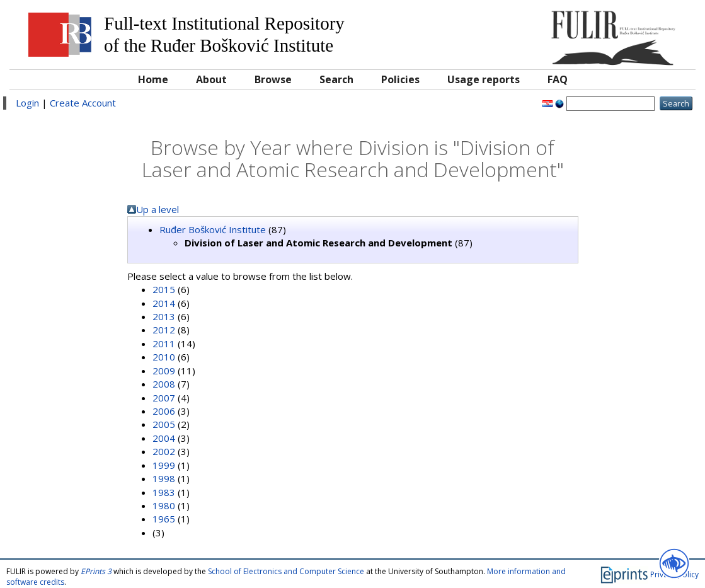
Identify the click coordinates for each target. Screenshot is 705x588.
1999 (164, 465)
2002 (164, 451)
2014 (164, 303)
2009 (164, 371)
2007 (164, 398)
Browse (273, 79)
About (211, 79)
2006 (164, 411)
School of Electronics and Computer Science (286, 571)
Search (336, 79)
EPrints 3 (96, 571)
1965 (164, 519)
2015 (164, 289)
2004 (164, 438)
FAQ (558, 79)
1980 (164, 505)
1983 (164, 492)
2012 (164, 330)
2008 (164, 384)
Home (153, 79)
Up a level (158, 209)
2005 (164, 424)
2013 (164, 316)
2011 (164, 343)
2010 (164, 357)
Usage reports (484, 79)
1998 (164, 478)
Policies (400, 79)
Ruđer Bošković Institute (213, 229)
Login (27, 103)
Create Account (83, 103)
